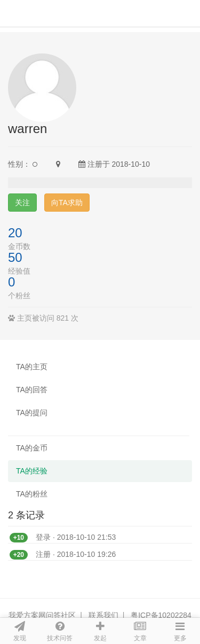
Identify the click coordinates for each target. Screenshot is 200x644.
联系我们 (103, 615)
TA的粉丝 (32, 494)
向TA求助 (67, 203)
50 (15, 257)
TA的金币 (32, 448)
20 (15, 233)
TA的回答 (32, 390)
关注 (22, 203)
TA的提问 (32, 413)
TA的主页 (32, 367)
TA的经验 (32, 471)
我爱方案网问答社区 (42, 615)
